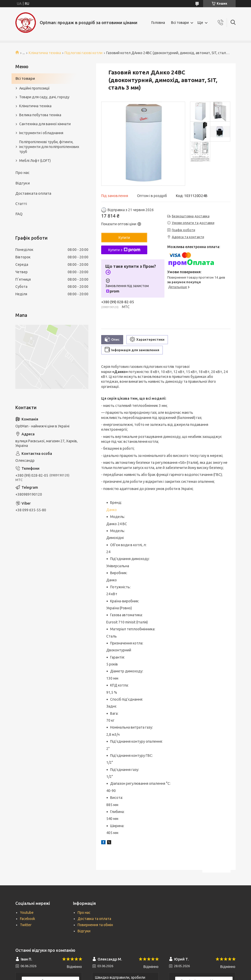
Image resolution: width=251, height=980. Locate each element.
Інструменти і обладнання (41, 133)
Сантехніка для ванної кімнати (45, 124)
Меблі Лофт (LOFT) (35, 161)
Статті (21, 204)
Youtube (27, 913)
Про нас (22, 173)
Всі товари (180, 23)
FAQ (19, 214)
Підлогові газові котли (83, 53)
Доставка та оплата (94, 919)
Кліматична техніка (45, 53)
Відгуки (23, 183)
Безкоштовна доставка (191, 216)
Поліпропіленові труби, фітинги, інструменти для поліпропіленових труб (49, 147)
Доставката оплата (33, 193)
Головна (158, 23)
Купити (124, 238)
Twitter (26, 925)
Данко (112, 510)
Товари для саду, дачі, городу (44, 97)
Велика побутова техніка (40, 115)
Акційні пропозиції (34, 88)
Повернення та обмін (95, 925)
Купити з (124, 250)
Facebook (28, 919)
